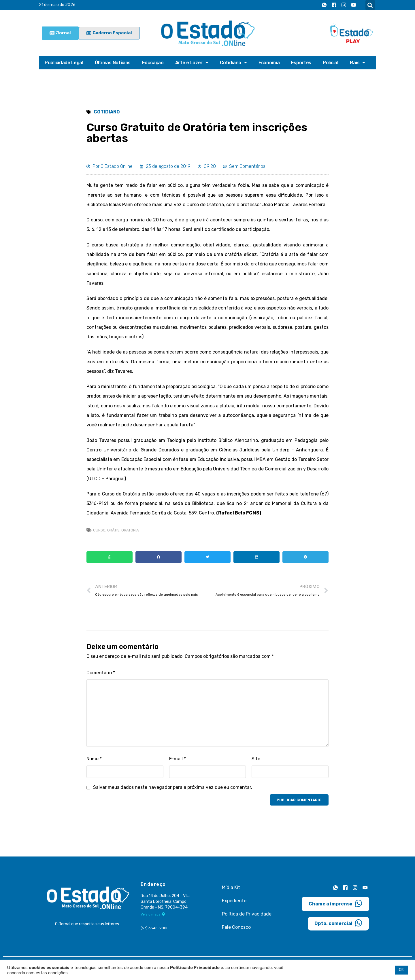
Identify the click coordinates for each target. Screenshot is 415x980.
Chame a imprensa (335, 907)
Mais (359, 63)
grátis (113, 534)
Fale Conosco (236, 931)
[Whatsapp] (324, 5)
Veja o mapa (153, 919)
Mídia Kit (231, 891)
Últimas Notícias (113, 63)
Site (256, 763)
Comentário (101, 677)
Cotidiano (234, 63)
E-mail (178, 763)
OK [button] (401, 970)
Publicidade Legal (64, 63)
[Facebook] (334, 5)
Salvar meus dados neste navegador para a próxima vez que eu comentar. (173, 792)
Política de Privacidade (247, 918)
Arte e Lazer (192, 63)
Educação (153, 63)
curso (99, 534)
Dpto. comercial (338, 927)
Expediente (234, 905)
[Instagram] (344, 5)
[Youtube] (354, 5)
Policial (331, 63)
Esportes (302, 63)
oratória (130, 534)
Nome (94, 763)
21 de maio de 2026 (57, 5)
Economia (270, 63)
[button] (370, 5)
